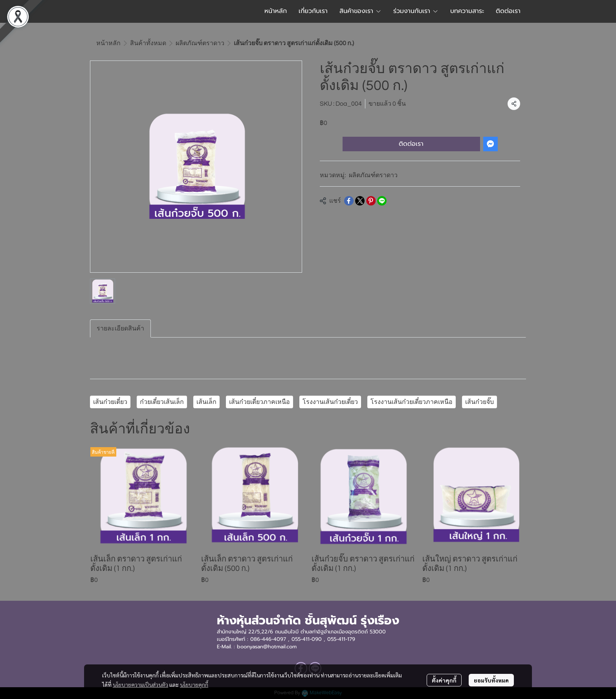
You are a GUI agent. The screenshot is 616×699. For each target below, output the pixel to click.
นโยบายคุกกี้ (194, 684)
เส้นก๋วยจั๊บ (479, 402)
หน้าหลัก (108, 43)
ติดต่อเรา (411, 144)
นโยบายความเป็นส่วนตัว (140, 684)
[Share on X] (360, 201)
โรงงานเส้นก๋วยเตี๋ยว (330, 402)
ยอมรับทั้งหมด (491, 680)
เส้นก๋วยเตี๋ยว (110, 402)
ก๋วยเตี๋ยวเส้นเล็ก (162, 402)
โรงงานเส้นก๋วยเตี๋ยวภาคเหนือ (412, 402)
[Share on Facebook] (349, 201)
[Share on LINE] (382, 201)
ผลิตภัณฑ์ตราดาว (200, 43)
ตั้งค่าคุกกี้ (444, 680)
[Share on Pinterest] (371, 201)
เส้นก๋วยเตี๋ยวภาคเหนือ (259, 402)
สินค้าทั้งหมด (148, 43)
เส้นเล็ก (206, 402)
